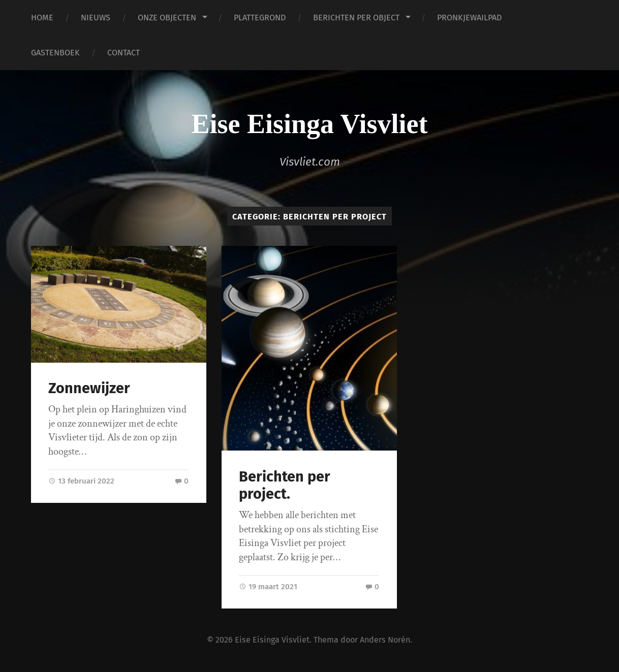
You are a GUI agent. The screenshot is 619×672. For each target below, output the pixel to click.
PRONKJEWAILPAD (469, 18)
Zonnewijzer (89, 388)
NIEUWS (96, 18)
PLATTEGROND (260, 18)
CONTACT (123, 53)
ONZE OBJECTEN (167, 18)
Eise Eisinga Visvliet (309, 124)
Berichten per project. (285, 486)
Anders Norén (385, 640)
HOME (42, 18)
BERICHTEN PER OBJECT (356, 18)
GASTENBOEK (55, 53)
